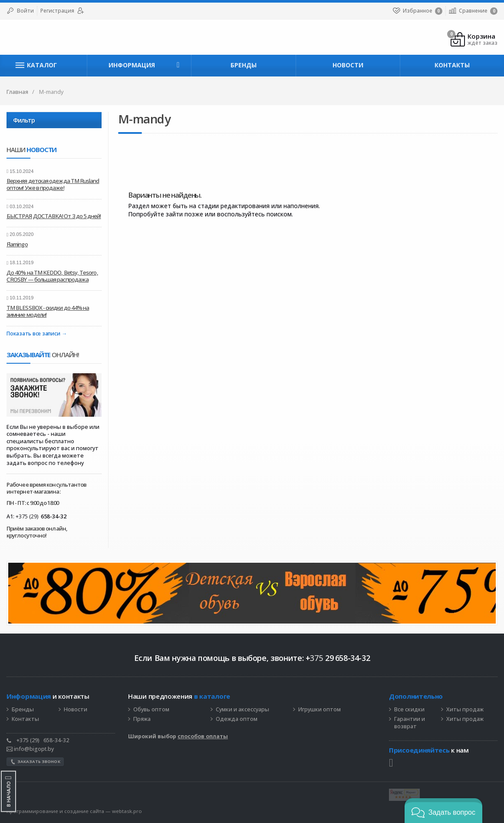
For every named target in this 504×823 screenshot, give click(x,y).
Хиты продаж (465, 710)
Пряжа (142, 719)
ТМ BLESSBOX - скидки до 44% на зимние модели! (48, 311)
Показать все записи (33, 334)
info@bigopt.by (30, 749)
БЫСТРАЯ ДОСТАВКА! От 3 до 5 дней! (54, 216)
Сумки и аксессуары (242, 710)
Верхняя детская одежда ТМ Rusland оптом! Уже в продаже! (53, 184)
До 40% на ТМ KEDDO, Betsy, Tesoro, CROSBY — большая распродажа (52, 276)
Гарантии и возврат (410, 723)
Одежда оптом (237, 719)
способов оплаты (203, 736)
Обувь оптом (151, 710)
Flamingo (17, 244)
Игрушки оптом (320, 710)
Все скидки (409, 710)
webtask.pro (127, 811)
